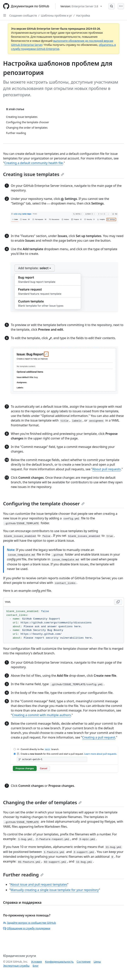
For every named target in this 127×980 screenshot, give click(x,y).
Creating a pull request (99, 737)
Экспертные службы (16, 966)
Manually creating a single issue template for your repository (55, 890)
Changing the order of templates (42, 802)
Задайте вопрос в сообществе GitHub (29, 923)
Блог (36, 966)
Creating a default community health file (34, 163)
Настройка (83, 16)
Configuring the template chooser (44, 503)
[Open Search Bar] (112, 6)
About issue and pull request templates (39, 884)
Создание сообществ (23, 16)
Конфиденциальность (59, 962)
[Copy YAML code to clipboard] (118, 602)
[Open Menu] (121, 6)
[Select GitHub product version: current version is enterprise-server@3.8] (81, 6)
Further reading (23, 875)
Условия (37, 962)
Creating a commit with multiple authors (42, 715)
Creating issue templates (34, 174)
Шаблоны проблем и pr (57, 16)
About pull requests (107, 469)
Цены (97, 962)
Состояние (84, 962)
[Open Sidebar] (5, 15)
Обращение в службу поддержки (27, 928)
